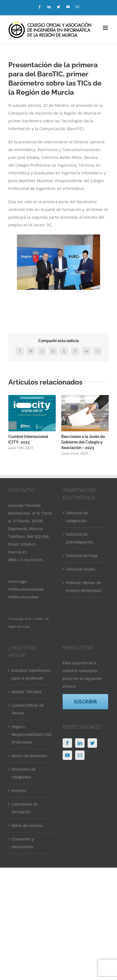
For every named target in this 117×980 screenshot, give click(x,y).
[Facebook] (67, 743)
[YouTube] (67, 755)
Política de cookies (23, 597)
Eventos (19, 791)
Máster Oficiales (27, 692)
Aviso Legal (17, 581)
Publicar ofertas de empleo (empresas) (84, 586)
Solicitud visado (81, 569)
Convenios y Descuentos (23, 843)
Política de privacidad (26, 589)
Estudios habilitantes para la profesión (31, 674)
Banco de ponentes (30, 756)
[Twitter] (92, 743)
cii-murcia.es (31, 560)
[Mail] (80, 755)
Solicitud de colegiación (77, 517)
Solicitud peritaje (82, 555)
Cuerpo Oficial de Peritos (28, 709)
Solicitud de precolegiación (80, 538)
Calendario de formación (25, 808)
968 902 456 (38, 536)
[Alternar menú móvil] (106, 28)
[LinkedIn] (80, 743)
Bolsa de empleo (27, 825)
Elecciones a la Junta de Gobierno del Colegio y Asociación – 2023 (83, 442)
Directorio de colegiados (24, 773)
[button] (12, 425)
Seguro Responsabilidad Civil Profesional (32, 734)
